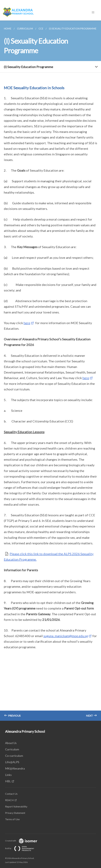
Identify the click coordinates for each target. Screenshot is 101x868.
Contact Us (11, 794)
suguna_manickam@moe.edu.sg (66, 636)
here (27, 323)
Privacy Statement (15, 813)
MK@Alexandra (15, 768)
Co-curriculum (14, 756)
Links (8, 775)
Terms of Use (12, 819)
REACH (9, 800)
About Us (11, 743)
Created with (24, 841)
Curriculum (12, 749)
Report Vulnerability (16, 806)
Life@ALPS (12, 762)
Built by (22, 848)
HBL (8, 781)
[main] (50, 371)
